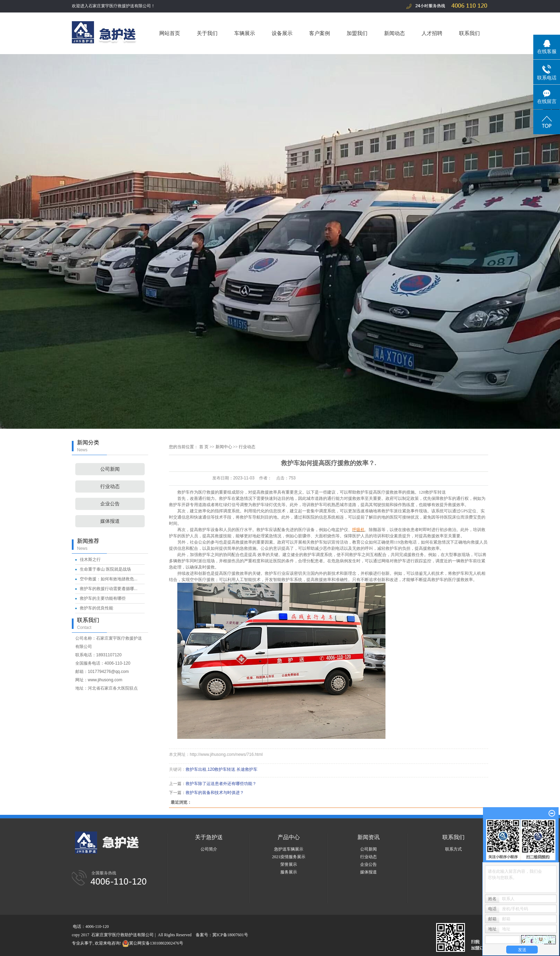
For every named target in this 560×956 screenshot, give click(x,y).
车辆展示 (245, 33)
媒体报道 (110, 521)
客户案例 (320, 33)
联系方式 (453, 849)
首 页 (204, 447)
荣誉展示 (289, 864)
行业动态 (110, 486)
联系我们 (469, 33)
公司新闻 (110, 469)
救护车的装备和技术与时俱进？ (215, 793)
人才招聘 (432, 33)
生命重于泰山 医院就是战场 (105, 569)
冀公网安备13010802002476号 (153, 943)
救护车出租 (196, 769)
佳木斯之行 (90, 560)
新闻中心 (224, 447)
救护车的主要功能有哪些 (103, 598)
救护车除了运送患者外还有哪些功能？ (221, 784)
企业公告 (110, 504)
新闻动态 (394, 33)
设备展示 (282, 33)
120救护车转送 (432, 492)
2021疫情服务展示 (289, 857)
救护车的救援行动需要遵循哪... (109, 589)
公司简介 (209, 849)
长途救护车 (247, 769)
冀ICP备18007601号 (230, 935)
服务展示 (289, 872)
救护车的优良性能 (96, 608)
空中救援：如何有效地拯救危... (109, 579)
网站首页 (170, 33)
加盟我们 (357, 33)
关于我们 (207, 33)
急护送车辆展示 (289, 849)
